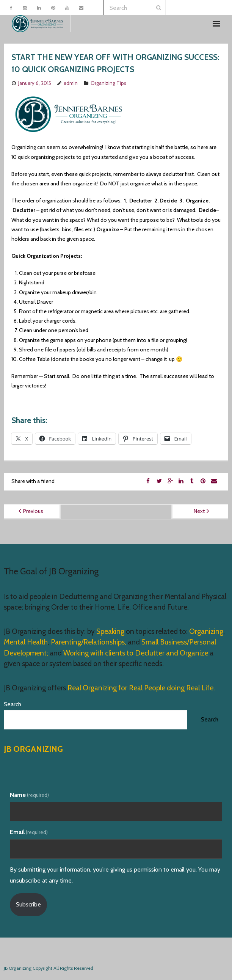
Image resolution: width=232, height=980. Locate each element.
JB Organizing (33, 749)
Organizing (206, 631)
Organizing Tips (108, 83)
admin (71, 83)
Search (13, 704)
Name (29, 795)
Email (29, 832)
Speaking (111, 631)
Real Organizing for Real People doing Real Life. (140, 688)
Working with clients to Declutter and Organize (136, 653)
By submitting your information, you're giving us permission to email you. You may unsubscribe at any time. (115, 875)
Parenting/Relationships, (89, 642)
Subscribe (28, 904)
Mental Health (26, 642)
